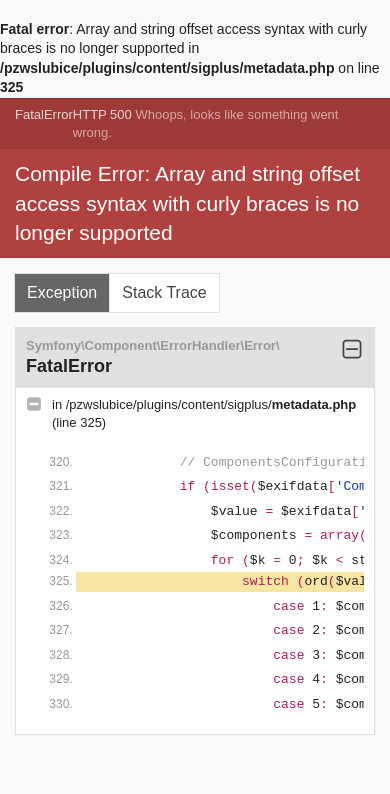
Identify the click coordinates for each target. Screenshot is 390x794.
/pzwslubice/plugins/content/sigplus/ (211, 404)
